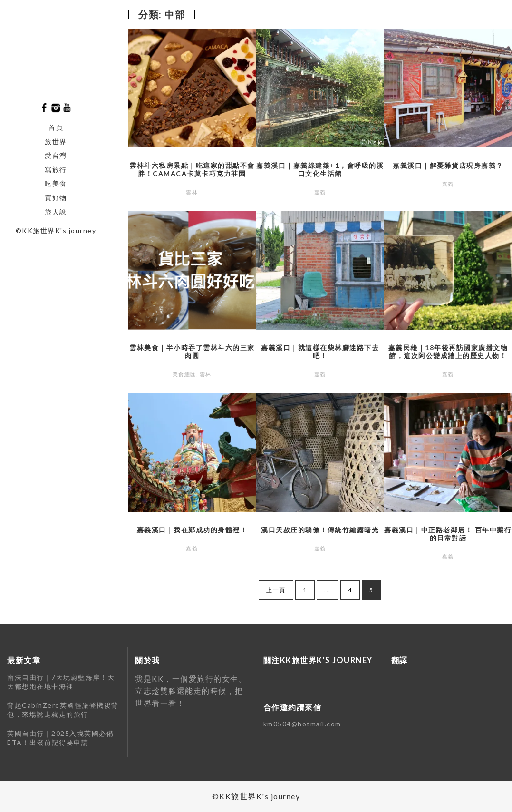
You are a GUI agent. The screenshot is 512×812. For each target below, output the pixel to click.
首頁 (56, 127)
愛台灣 (56, 155)
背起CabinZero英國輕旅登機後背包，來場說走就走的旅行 (63, 710)
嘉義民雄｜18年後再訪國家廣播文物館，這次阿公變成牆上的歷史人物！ (448, 352)
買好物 (56, 198)
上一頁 (276, 590)
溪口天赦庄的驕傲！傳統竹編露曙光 (320, 530)
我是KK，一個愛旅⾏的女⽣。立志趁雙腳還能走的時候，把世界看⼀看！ (191, 691)
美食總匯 (184, 374)
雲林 (192, 192)
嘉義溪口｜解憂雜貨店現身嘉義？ (448, 165)
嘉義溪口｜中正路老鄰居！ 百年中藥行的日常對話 (448, 534)
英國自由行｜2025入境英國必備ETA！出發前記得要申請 (60, 738)
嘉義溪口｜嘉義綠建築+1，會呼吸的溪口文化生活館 (320, 169)
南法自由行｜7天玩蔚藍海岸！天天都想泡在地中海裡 (61, 682)
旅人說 (56, 212)
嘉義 (320, 192)
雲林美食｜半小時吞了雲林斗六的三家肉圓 (192, 352)
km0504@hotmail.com (302, 724)
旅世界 (56, 142)
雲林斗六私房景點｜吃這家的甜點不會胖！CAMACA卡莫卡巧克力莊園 (192, 169)
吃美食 (56, 183)
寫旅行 (56, 170)
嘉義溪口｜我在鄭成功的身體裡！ (192, 530)
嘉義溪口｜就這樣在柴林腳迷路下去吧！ (320, 352)
